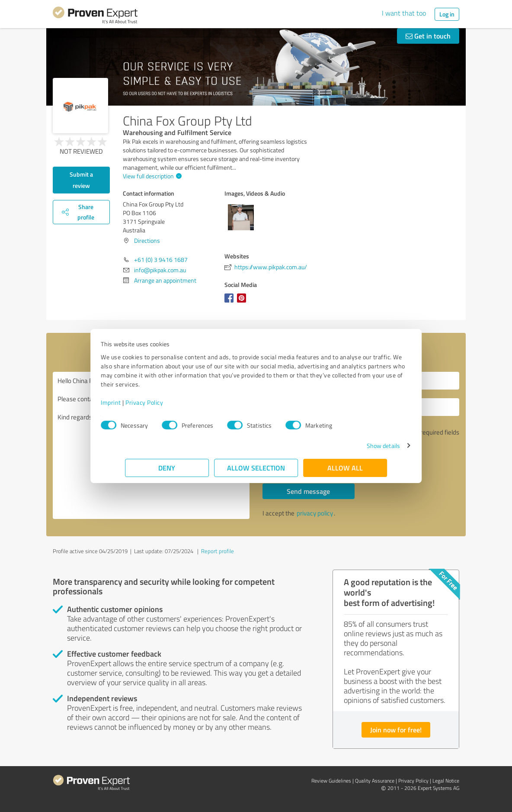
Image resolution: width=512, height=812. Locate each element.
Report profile (218, 551)
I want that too (404, 13)
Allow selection (256, 468)
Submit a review (81, 180)
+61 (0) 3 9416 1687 (161, 259)
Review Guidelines (331, 781)
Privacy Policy (168, 402)
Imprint (135, 402)
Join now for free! (396, 730)
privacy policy (315, 513)
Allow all (345, 468)
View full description (151, 176)
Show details (359, 446)
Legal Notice (446, 781)
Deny (167, 468)
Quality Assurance (375, 781)
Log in (447, 14)
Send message (308, 491)
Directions (147, 240)
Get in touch (428, 36)
